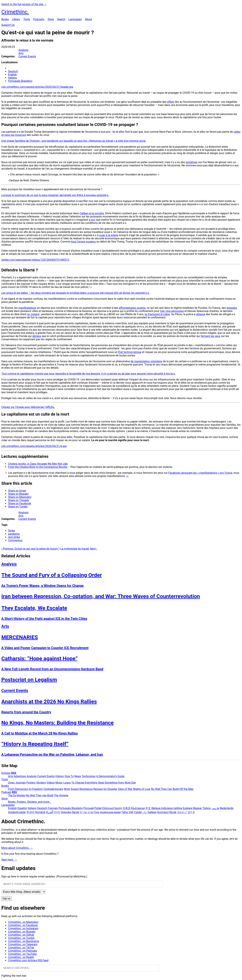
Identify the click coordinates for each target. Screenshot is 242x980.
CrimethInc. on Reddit (21, 957)
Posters (31, 783)
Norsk (173, 812)
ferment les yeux (210, 336)
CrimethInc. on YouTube (22, 954)
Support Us (8, 25)
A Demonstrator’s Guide (110, 776)
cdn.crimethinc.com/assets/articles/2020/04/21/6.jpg (34, 446)
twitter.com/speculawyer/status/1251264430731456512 (35, 260)
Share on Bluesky (18, 494)
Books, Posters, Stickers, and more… (30, 802)
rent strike (14, 537)
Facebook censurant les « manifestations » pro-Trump (200, 473)
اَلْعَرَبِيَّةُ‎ (50, 812)
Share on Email (17, 491)
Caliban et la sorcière (92, 213)
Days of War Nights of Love (134, 789)
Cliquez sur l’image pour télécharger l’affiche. (28, 407)
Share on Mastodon (20, 497)
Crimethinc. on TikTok (21, 948)
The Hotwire (61, 795)
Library (16, 19)
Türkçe (207, 808)
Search (61, 19)
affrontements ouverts (132, 308)
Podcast (6, 792)
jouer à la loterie (109, 235)
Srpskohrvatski (17, 812)
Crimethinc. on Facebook (23, 925)
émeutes (232, 308)
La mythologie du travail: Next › (79, 549)
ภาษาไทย (93, 812)
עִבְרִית (83, 812)
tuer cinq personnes (172, 311)
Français (53, 808)
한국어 (31, 812)
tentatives (192, 162)
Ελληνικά (108, 808)
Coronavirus (15, 540)
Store (51, 19)
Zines (11, 783)
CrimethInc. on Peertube (23, 951)
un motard (33, 314)
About (88, 19)
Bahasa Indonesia (162, 808)
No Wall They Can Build (165, 789)
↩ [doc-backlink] (127, 476)
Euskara (187, 808)
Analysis (24, 50)
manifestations (27, 308)
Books (5, 19)
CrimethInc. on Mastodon (23, 922)
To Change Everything (84, 783)
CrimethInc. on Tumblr (21, 938)
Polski (98, 808)
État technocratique (130, 352)
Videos (51, 783)
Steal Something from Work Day (117, 783)
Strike (11, 531)
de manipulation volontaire (146, 361)
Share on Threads (18, 500)
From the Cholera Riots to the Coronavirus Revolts (38, 467)
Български (138, 808)
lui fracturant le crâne (157, 314)
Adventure (20, 776)
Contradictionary (53, 789)
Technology (89, 776)
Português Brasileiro (20, 81)
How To (69, 776)
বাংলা (57, 812)
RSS (14, 773)
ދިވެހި (145, 812)
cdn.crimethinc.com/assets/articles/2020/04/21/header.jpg (37, 87)
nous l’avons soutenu (83, 242)
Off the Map (186, 789)
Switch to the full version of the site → (24, 4)
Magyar (197, 808)
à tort (92, 220)
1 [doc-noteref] (52, 351)
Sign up (6, 899)
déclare (37, 336)
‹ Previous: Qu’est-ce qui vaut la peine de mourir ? (31, 549)
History (60, 776)
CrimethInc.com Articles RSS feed (28, 960)
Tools (27, 19)
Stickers (41, 783)
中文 (148, 808)
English (12, 75)
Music (59, 783)
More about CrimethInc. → (17, 848)
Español (22, 808)
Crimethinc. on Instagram (23, 928)
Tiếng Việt (127, 812)
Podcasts (39, 19)
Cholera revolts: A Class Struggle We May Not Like (38, 464)
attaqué (201, 314)
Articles (6, 773)
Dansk (75, 812)
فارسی (215, 808)
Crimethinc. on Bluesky (22, 932)
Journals (21, 783)
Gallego (152, 812)
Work (67, 789)
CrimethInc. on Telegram (23, 944)
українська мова (110, 812)
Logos (67, 783)
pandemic (14, 534)
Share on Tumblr (18, 507)
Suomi (118, 808)
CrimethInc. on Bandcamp (24, 941)
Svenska (66, 812)
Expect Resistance (82, 789)
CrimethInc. (15, 12)
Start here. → (9, 860)
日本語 (127, 808)
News (78, 776)
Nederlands (227, 808)
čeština (178, 808)
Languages (75, 19)
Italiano (13, 78)
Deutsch (13, 71)
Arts (21, 53)
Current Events (27, 56)
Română (40, 812)
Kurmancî (163, 812)
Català (138, 812)
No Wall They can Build (40, 795)
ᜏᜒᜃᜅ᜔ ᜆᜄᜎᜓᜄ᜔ (186, 812)
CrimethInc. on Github (21, 935)
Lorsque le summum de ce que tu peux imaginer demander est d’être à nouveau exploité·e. (55, 195)
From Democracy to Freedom (25, 789)
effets (171, 102)
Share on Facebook (19, 503)
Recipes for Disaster (105, 789)
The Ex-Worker (17, 795)
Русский (89, 808)
